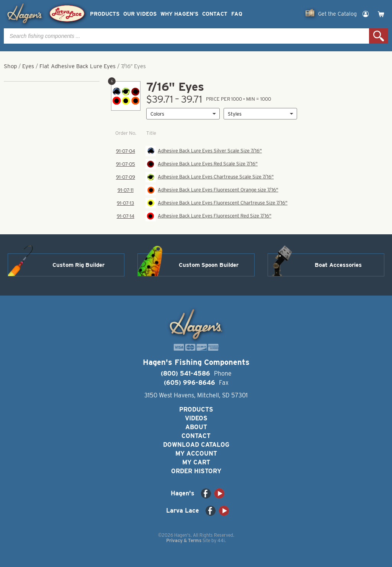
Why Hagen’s (179, 14)
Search (379, 36)
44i (221, 540)
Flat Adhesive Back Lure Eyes (78, 66)
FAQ (237, 14)
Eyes (28, 66)
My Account (196, 453)
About (196, 427)
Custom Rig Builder (78, 265)
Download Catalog (196, 445)
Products (105, 14)
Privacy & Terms (184, 540)
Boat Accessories (338, 265)
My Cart (196, 462)
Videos (196, 418)
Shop (10, 66)
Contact (215, 14)
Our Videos (140, 14)
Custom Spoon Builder (209, 265)
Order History (196, 471)
